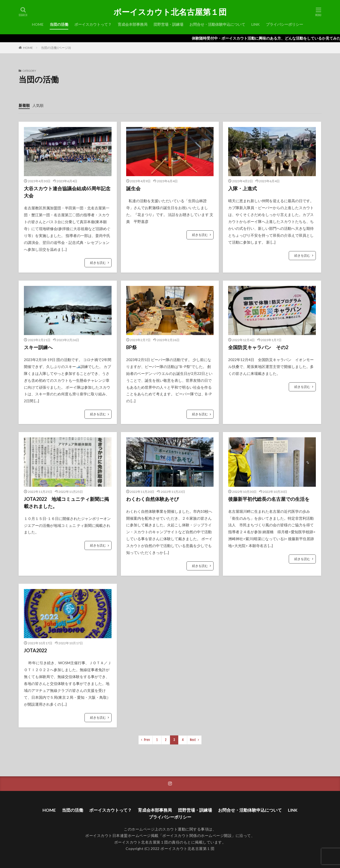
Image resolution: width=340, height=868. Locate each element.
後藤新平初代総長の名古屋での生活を (269, 499)
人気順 (38, 105)
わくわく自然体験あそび (152, 499)
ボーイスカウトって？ (93, 24)
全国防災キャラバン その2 (258, 347)
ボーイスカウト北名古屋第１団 (170, 12)
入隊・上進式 (243, 188)
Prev (147, 740)
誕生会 (133, 188)
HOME (38, 24)
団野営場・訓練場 (168, 24)
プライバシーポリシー (284, 24)
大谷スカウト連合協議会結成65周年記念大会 (67, 192)
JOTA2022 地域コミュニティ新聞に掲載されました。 (66, 503)
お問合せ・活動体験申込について (217, 24)
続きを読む (98, 263)
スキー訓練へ (38, 347)
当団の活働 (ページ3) (56, 48)
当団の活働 (59, 24)
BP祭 (131, 347)
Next (193, 740)
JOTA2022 (35, 650)
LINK (256, 24)
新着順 (24, 105)
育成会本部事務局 (133, 24)
